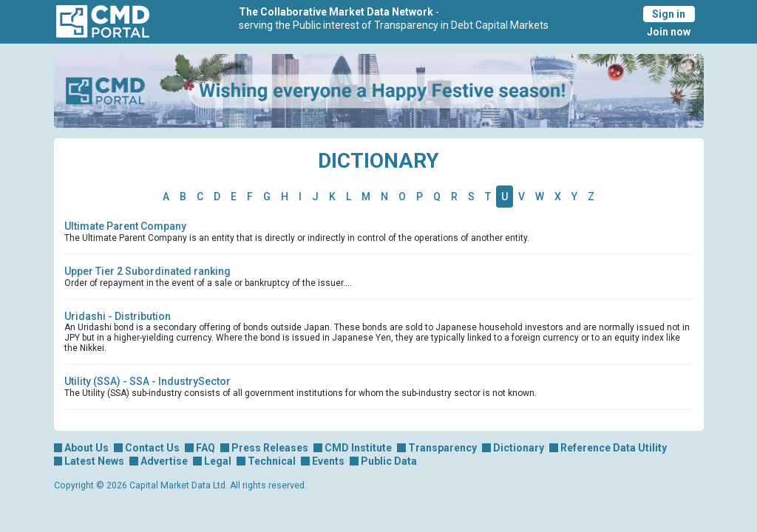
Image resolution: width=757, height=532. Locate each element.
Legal (218, 461)
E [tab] (234, 197)
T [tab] (488, 197)
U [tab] (505, 197)
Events (328, 461)
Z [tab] (591, 197)
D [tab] (217, 197)
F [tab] (250, 197)
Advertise (164, 461)
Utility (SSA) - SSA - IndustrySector (147, 381)
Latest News (94, 461)
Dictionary (519, 448)
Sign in (669, 14)
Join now (669, 32)
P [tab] (420, 197)
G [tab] (267, 197)
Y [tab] (574, 197)
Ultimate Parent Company (125, 226)
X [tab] (558, 197)
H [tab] (285, 197)
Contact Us (152, 448)
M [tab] (366, 197)
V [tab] (522, 197)
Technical (272, 461)
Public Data (389, 461)
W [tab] (540, 197)
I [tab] (300, 197)
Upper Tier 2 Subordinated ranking (147, 271)
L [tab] (349, 197)
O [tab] (402, 197)
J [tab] (315, 197)
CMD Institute (358, 448)
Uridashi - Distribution (118, 316)
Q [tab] (437, 197)
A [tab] (166, 197)
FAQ (206, 448)
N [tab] (384, 197)
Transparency (442, 448)
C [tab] (200, 197)
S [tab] (471, 197)
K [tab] (332, 197)
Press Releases (270, 448)
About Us (86, 448)
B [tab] (183, 197)
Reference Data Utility (614, 448)
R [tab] (454, 197)
